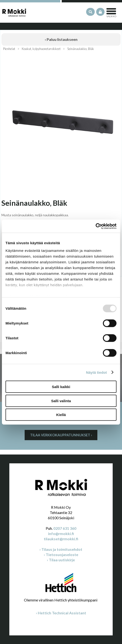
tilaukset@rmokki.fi (61, 539)
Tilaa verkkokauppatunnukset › (61, 435)
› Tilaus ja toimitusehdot (61, 549)
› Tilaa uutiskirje (61, 560)
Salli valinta (61, 401)
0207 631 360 (65, 528)
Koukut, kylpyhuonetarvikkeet (41, 49)
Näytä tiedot (97, 372)
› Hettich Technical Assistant (61, 613)
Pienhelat (9, 49)
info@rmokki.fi (61, 533)
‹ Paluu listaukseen (61, 39)
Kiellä (61, 415)
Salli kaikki (61, 387)
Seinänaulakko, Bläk (81, 49)
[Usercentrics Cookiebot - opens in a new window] (96, 226)
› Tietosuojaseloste (61, 555)
